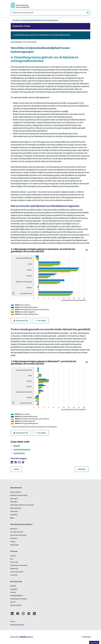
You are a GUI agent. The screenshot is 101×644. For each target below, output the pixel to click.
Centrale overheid (17, 532)
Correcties (14, 575)
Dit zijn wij (14, 562)
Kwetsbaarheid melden (19, 599)
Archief (13, 602)
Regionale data (16, 508)
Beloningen (14, 545)
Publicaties (14, 512)
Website (13, 586)
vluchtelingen (19, 453)
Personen (14, 539)
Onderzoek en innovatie (19, 565)
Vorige (18, 469)
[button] (50, 35)
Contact (13, 556)
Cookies (13, 592)
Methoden (14, 515)
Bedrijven (14, 529)
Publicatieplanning (17, 625)
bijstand (17, 446)
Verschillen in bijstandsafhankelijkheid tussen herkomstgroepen (35, 20)
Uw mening (94, 643)
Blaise (12, 518)
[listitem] (12, 462)
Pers (12, 559)
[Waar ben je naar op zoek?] (50, 13)
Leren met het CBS (17, 572)
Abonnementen (16, 605)
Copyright (14, 589)
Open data (14, 499)
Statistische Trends (21, 26)
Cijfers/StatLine (16, 492)
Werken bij (14, 569)
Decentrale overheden (18, 535)
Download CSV (21, 321)
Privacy (13, 542)
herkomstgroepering (22, 450)
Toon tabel (41, 321)
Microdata (14, 502)
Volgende (83, 469)
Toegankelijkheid (16, 596)
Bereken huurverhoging (19, 495)
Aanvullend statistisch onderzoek (22, 505)
